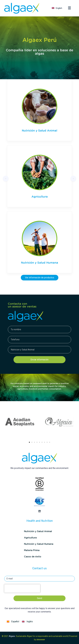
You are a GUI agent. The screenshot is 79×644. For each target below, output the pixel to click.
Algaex (12, 636)
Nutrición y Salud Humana (39, 263)
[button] (29, 442)
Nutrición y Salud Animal (39, 131)
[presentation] (22, 588)
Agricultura (40, 197)
